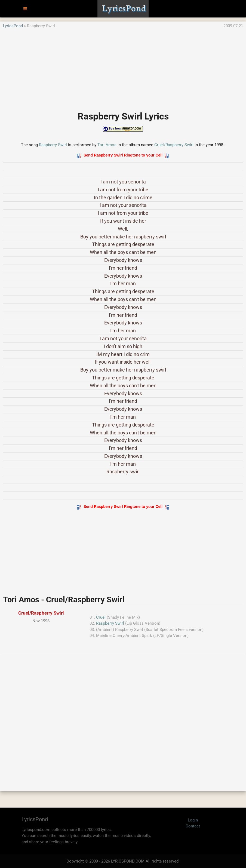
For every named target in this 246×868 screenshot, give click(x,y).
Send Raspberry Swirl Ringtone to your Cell (123, 155)
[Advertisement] (123, 67)
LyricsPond (13, 26)
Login (193, 820)
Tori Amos (107, 145)
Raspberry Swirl (53, 145)
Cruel (101, 617)
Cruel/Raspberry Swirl (174, 145)
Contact (193, 826)
